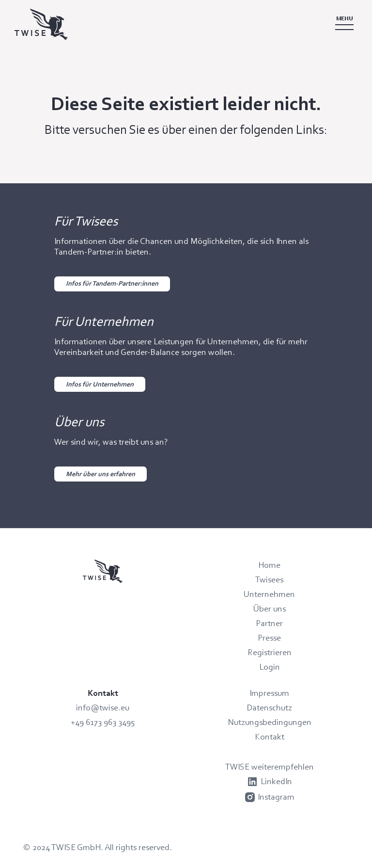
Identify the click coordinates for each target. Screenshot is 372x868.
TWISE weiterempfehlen (270, 767)
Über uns (270, 609)
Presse (269, 638)
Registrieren (270, 652)
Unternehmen (269, 594)
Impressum (269, 693)
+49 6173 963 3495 (103, 722)
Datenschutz (269, 707)
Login (270, 667)
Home (269, 565)
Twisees (269, 579)
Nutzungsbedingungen (270, 722)
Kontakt (270, 737)
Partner (269, 623)
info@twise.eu (103, 707)
